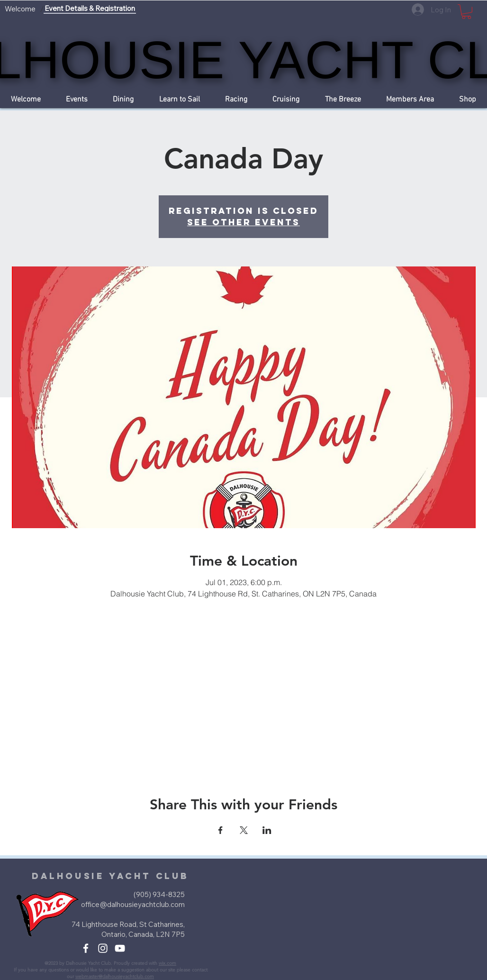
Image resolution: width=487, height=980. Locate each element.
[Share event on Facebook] (221, 830)
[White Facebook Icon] (86, 948)
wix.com (167, 963)
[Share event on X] (244, 830)
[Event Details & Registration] (90, 9)
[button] (466, 12)
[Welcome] (20, 9)
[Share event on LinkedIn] (267, 830)
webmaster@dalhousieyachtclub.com (115, 976)
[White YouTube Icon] (120, 948)
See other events (243, 222)
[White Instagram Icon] (103, 948)
